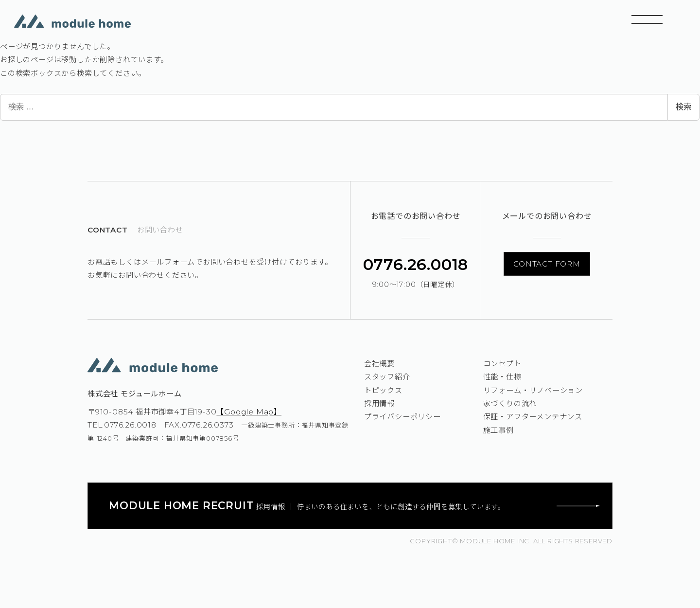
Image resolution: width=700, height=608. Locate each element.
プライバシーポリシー (402, 417)
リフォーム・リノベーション (533, 390)
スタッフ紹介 (387, 377)
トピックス (383, 390)
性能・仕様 (502, 377)
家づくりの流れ (510, 403)
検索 (683, 107)
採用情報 (379, 403)
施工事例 (499, 430)
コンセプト (502, 364)
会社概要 (379, 364)
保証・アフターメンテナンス (533, 417)
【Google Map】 (249, 412)
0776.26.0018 (416, 264)
